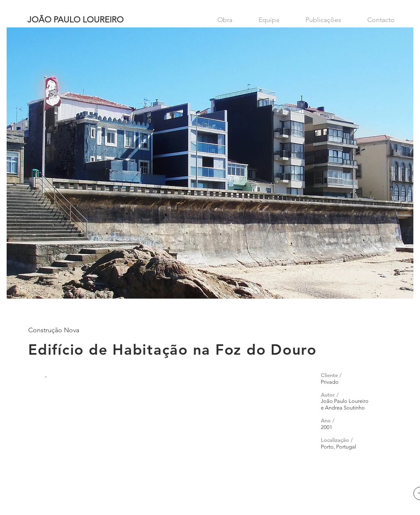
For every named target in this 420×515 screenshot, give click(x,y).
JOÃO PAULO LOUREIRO (76, 20)
